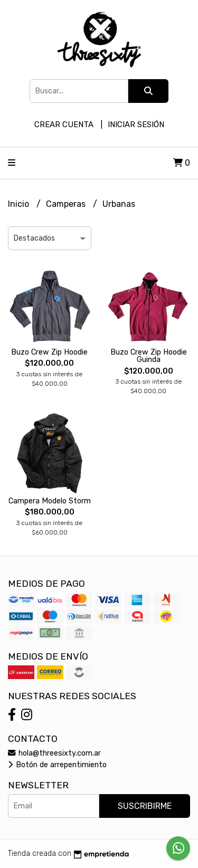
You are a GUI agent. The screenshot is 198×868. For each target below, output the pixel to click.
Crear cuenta (64, 125)
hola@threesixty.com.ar (54, 753)
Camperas (67, 204)
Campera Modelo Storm (50, 501)
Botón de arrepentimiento (57, 765)
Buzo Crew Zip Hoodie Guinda (149, 356)
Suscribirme (145, 806)
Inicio (20, 204)
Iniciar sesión (136, 125)
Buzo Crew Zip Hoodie (49, 352)
